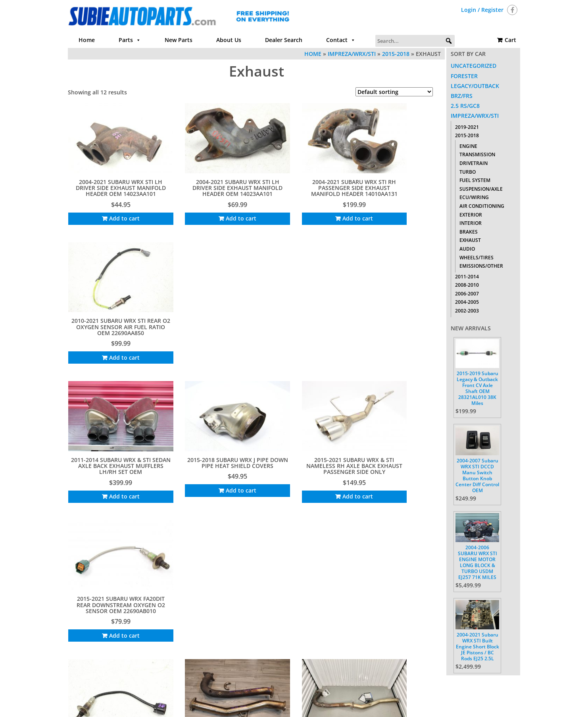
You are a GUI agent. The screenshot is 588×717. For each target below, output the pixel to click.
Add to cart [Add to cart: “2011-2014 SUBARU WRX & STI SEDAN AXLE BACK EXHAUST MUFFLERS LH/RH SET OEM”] (113, 339)
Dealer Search (284, 40)
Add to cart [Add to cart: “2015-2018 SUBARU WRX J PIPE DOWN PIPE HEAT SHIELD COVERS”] (210, 333)
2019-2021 (467, 127)
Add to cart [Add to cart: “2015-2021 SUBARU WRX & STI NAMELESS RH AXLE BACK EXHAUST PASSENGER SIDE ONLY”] (308, 339)
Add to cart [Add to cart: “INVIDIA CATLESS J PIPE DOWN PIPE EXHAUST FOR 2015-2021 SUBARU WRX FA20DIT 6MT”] (210, 469)
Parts (130, 40)
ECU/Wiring (474, 197)
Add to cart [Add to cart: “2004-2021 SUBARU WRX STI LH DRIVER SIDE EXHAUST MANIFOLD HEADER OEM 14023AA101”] (113, 210)
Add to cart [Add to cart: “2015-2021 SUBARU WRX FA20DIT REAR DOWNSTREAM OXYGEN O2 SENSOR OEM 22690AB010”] (405, 339)
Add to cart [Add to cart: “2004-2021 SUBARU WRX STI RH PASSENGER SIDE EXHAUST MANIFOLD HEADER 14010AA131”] (308, 210)
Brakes (469, 232)
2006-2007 (467, 294)
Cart (510, 40)
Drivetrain (474, 163)
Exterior (471, 215)
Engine (468, 146)
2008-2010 (467, 285)
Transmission (477, 154)
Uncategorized (474, 66)
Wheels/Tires (477, 258)
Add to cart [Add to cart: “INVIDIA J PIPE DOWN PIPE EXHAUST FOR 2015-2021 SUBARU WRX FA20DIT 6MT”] (308, 463)
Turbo (468, 172)
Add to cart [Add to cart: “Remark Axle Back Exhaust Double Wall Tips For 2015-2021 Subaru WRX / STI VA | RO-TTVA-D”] (405, 469)
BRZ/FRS (462, 96)
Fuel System (475, 180)
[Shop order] (394, 92)
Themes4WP (343, 704)
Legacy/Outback (475, 86)
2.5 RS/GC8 (465, 106)
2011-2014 (467, 277)
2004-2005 (467, 302)
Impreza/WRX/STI (352, 54)
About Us (229, 40)
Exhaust (470, 240)
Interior (471, 223)
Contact (341, 40)
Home (87, 40)
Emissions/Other (481, 266)
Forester (464, 76)
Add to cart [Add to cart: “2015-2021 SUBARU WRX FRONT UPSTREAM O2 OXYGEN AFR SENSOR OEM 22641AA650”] (113, 469)
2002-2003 (467, 311)
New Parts (179, 40)
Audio (467, 249)
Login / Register (482, 10)
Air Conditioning (482, 206)
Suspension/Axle (481, 189)
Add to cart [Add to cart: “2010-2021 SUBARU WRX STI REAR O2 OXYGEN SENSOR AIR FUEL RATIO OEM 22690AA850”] (405, 210)
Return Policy (378, 683)
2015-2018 (396, 54)
